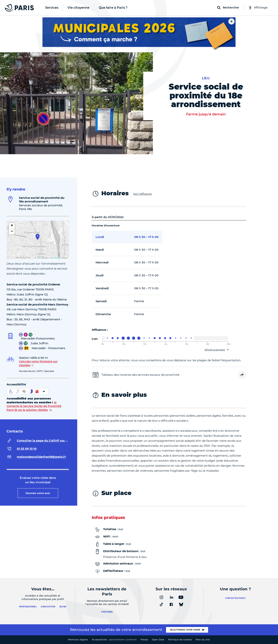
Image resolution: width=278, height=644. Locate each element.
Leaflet (38, 258)
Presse (144, 640)
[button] (38, 237)
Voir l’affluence (142, 194)
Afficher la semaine (215, 350)
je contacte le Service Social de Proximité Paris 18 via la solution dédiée (34, 406)
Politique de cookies (180, 640)
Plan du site (203, 640)
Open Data (158, 640)
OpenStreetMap (55, 258)
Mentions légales (78, 640)
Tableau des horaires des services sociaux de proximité (140, 375)
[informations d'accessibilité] (27, 391)
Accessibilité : (114, 640)
